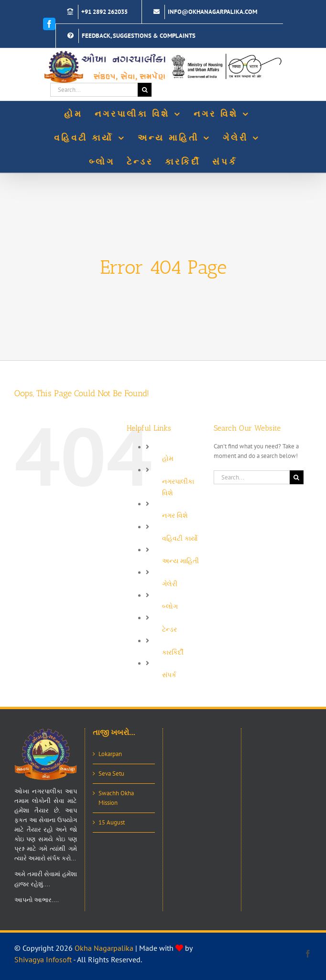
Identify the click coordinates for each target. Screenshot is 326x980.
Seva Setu (111, 774)
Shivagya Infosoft (43, 959)
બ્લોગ (170, 606)
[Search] (145, 90)
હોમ (168, 458)
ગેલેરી (170, 584)
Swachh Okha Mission (116, 798)
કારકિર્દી (173, 652)
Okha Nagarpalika (104, 948)
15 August (112, 822)
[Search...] (94, 90)
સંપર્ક (169, 675)
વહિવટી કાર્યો (180, 538)
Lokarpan (110, 754)
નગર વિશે (175, 515)
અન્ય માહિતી (180, 561)
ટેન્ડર (169, 629)
